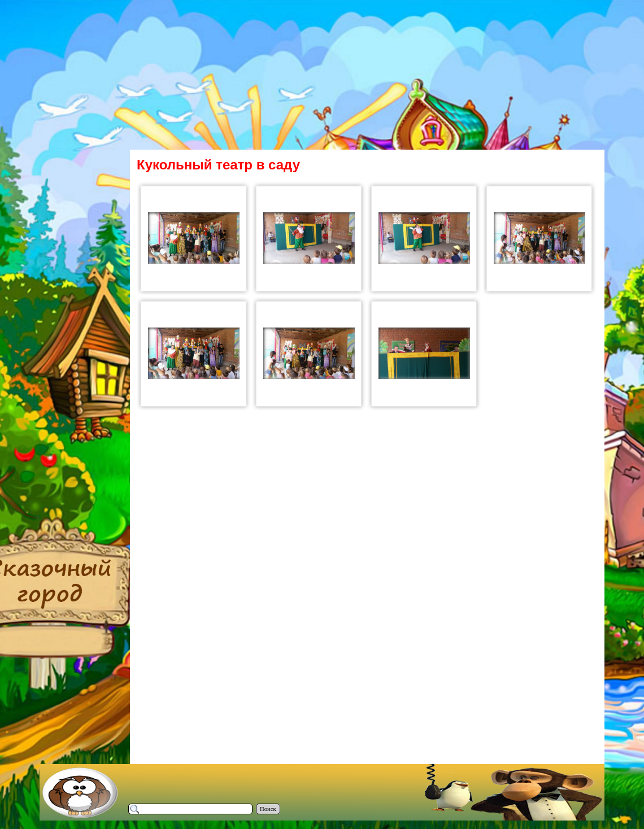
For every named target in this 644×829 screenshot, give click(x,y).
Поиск (268, 809)
